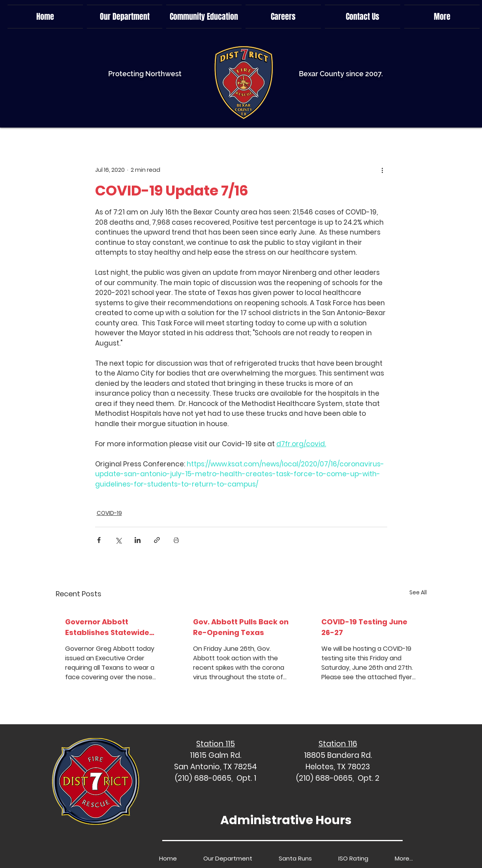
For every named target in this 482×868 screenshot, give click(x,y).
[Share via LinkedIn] (138, 540)
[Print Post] (176, 540)
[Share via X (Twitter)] (118, 540)
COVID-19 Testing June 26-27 (364, 627)
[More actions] (383, 170)
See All (418, 592)
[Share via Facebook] (99, 540)
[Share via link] (157, 540)
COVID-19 (109, 513)
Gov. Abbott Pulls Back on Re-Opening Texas (241, 627)
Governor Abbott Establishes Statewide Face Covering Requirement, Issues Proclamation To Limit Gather (107, 627)
